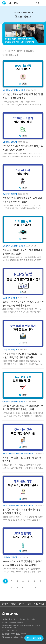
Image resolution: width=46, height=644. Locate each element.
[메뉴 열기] (43, 3)
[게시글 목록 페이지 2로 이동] (11, 581)
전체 (4, 51)
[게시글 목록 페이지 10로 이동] (23, 587)
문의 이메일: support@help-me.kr (13, 622)
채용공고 (14, 604)
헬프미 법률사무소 (10, 55)
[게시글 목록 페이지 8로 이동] (11, 587)
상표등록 (30, 51)
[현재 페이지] (5, 581)
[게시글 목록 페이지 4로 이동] (23, 581)
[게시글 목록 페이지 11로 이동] (35, 587)
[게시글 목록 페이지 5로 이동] (29, 581)
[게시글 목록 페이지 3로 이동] (17, 581)
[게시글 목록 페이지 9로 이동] (17, 587)
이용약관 (29, 604)
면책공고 (21, 604)
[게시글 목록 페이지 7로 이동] (41, 581)
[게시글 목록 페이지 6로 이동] (35, 581)
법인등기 (12, 51)
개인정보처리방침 (39, 604)
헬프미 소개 (5, 604)
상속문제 (21, 51)
